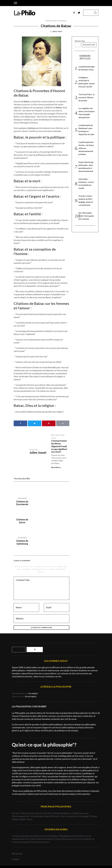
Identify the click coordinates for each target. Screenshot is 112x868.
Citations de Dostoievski (22, 503)
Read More (56, 467)
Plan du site (17, 854)
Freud (69, 816)
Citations (62, 21)
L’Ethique (66, 839)
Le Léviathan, (86, 839)
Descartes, (48, 813)
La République (64, 836)
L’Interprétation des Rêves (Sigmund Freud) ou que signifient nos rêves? (59, 446)
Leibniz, (23, 819)
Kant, (28, 816)
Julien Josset (57, 31)
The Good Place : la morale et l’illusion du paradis (86, 97)
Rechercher (80, 41)
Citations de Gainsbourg (22, 542)
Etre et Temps (29, 839)
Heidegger (84, 816)
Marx (63, 816)
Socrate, (16, 813)
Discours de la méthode (46, 836)
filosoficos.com (18, 696)
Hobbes (75, 813)
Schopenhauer (37, 816)
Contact (16, 859)
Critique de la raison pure (23, 836)
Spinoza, (67, 813)
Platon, (24, 813)
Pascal (29, 819)
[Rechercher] (35, 650)
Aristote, (31, 813)
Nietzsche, (56, 816)
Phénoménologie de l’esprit (49, 839)
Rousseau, (84, 813)
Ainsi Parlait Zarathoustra (38, 842)
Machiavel (58, 813)
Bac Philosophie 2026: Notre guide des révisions (86, 216)
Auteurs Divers (52, 21)
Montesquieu (18, 816)
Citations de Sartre (22, 521)
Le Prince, (75, 839)
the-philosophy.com (20, 693)
